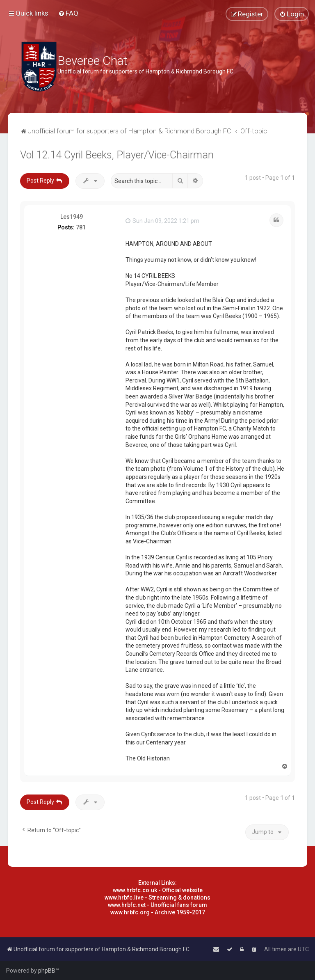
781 (81, 227)
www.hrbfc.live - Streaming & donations (157, 898)
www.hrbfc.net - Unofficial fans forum (157, 905)
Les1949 (72, 217)
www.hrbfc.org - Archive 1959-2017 (158, 912)
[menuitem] (68, 13)
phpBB (47, 971)
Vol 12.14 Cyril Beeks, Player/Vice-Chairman (117, 155)
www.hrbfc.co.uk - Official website (158, 890)
